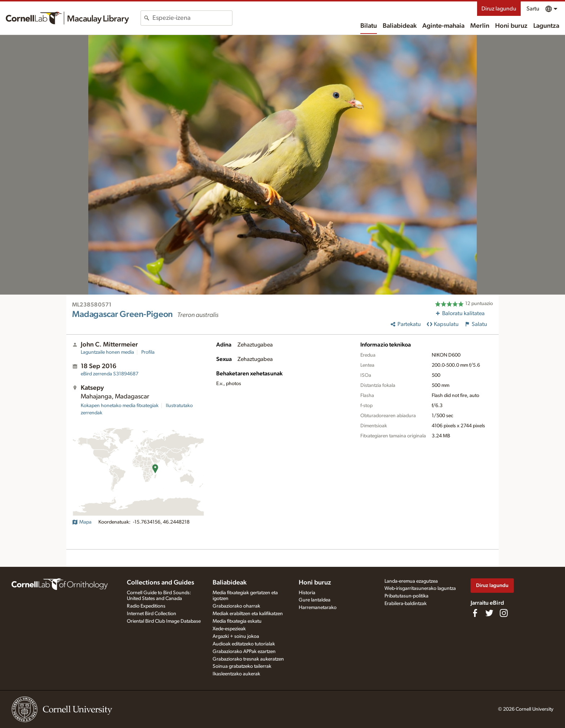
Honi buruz (511, 26)
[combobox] (192, 18)
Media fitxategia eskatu (237, 621)
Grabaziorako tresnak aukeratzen (248, 659)
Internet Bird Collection (152, 614)
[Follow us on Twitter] (489, 613)
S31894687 (110, 374)
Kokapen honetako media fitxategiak (120, 406)
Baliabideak (400, 26)
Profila (148, 352)
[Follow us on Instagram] (504, 613)
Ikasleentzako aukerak (236, 674)
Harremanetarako (318, 608)
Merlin (480, 26)
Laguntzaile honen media (107, 352)
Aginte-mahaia (443, 26)
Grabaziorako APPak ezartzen (244, 652)
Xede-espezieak (229, 629)
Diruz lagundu (499, 9)
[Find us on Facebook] (475, 613)
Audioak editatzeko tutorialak (244, 644)
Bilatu (369, 26)
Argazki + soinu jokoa (236, 636)
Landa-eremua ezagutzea (411, 581)
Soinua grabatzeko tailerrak (242, 666)
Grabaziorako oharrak (236, 606)
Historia (307, 593)
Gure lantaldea (315, 600)
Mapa (82, 522)
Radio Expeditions (146, 606)
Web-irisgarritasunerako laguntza (420, 588)
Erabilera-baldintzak (406, 604)
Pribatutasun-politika (406, 596)
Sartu (533, 9)
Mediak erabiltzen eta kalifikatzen (248, 614)
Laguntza (546, 26)
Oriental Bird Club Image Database (164, 621)
